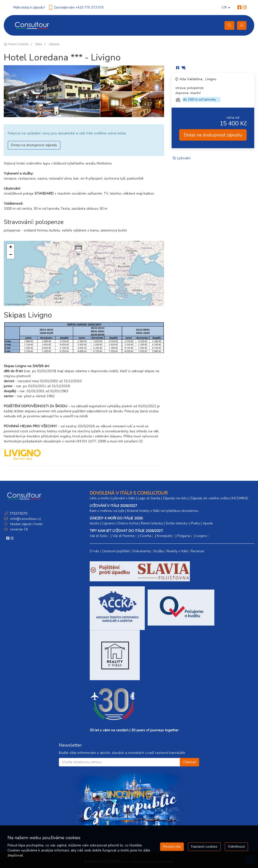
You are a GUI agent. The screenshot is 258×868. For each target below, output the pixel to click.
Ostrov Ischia (128, 523)
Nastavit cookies (204, 847)
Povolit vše (172, 847)
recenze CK (19, 529)
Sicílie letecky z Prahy (183, 523)
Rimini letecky (152, 523)
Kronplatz (164, 536)
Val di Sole (98, 536)
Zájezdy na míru (175, 498)
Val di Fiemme (123, 536)
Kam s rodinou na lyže (107, 511)
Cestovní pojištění (116, 551)
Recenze (197, 551)
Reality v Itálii (177, 551)
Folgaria (184, 536)
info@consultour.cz (25, 519)
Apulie (208, 523)
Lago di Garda (149, 498)
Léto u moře (99, 498)
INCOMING (240, 498)
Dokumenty (142, 551)
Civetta (146, 536)
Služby (159, 551)
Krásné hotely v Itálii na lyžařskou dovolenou (163, 511)
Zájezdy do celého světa (210, 498)
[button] (78, 249)
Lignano (108, 523)
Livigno (211, 79)
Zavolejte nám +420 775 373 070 (79, 8)
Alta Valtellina (191, 79)
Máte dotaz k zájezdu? (29, 8)
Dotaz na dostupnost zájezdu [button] (34, 145)
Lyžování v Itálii (123, 498)
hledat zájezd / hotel (26, 524)
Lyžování (184, 158)
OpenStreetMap (14, 304)
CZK (226, 7)
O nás (94, 551)
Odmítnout (236, 847)
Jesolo (95, 523)
